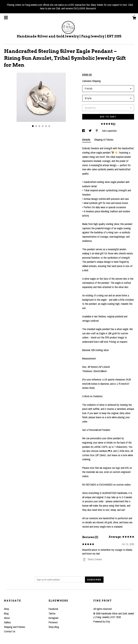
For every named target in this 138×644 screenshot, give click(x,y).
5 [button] (46, 126)
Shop (6, 609)
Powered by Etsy (102, 622)
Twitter (52, 613)
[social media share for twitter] (90, 131)
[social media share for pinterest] (97, 131)
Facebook (53, 609)
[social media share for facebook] (84, 131)
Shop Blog (54, 627)
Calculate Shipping (91, 81)
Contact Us (10, 631)
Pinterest (53, 622)
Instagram (53, 618)
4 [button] (43, 126)
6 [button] (49, 126)
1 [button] (33, 126)
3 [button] (39, 126)
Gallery (7, 622)
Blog (6, 613)
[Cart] (134, 18)
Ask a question (109, 131)
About (7, 618)
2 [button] (36, 126)
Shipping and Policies (15, 627)
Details (87, 140)
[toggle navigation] (6, 18)
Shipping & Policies (104, 140)
